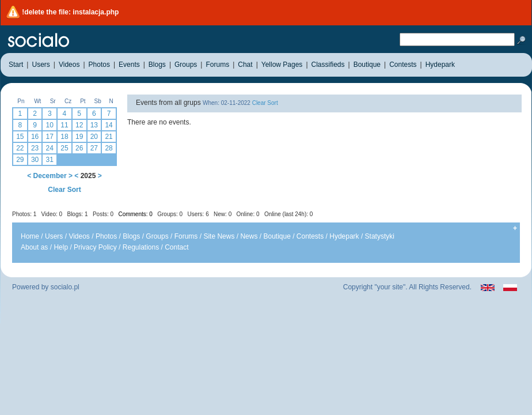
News (249, 236)
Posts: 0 (103, 214)
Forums (186, 236)
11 (64, 125)
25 (64, 148)
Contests (310, 236)
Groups (157, 236)
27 (94, 148)
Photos (106, 236)
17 (50, 137)
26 (79, 148)
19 (79, 137)
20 (94, 137)
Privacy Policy (95, 247)
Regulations (141, 247)
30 (35, 160)
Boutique (277, 236)
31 (50, 160)
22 (20, 148)
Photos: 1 (24, 214)
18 (64, 137)
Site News (219, 236)
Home (30, 236)
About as (34, 247)
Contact (176, 247)
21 (109, 137)
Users (54, 236)
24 (50, 148)
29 (20, 160)
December (50, 176)
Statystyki (380, 236)
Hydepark (344, 236)
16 (35, 137)
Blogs (131, 236)
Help (61, 247)
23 (35, 148)
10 (50, 125)
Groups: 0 (170, 214)
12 (79, 125)
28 (109, 148)
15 (20, 137)
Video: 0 (52, 214)
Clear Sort (64, 190)
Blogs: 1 (77, 214)
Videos (79, 236)
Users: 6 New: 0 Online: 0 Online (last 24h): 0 (250, 214)
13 (94, 125)
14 (109, 125)
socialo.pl (65, 287)
